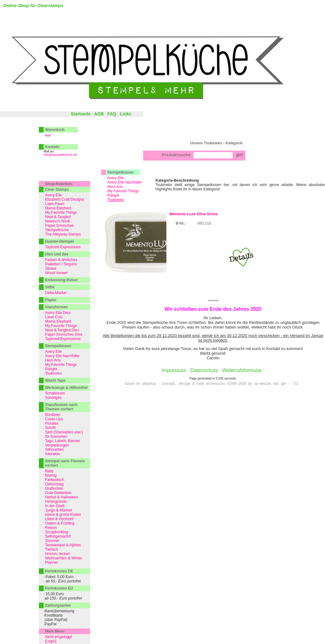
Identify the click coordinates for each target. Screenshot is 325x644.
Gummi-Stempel (59, 241)
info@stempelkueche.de (60, 155)
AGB (99, 114)
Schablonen (55, 393)
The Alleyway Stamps (63, 234)
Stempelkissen (120, 172)
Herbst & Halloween (62, 497)
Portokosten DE (59, 571)
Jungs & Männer (59, 510)
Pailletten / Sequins (61, 264)
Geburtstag (54, 484)
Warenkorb (55, 130)
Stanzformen (56, 307)
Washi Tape (55, 380)
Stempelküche (57, 230)
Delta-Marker (56, 293)
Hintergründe (56, 502)
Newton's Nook (58, 221)
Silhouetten (54, 450)
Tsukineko (53, 373)
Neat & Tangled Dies (62, 330)
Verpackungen (57, 445)
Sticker (51, 268)
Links (126, 114)
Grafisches (54, 488)
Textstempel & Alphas (63, 545)
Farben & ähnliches (61, 260)
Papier (51, 300)
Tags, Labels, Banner (63, 441)
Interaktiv (53, 454)
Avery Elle (116, 178)
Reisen (51, 528)
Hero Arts (115, 187)
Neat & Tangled (58, 217)
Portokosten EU (59, 588)
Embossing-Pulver (61, 280)
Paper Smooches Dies (64, 334)
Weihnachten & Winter (64, 558)
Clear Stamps (57, 189)
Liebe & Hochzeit (59, 519)
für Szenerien (56, 436)
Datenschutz (204, 370)
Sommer (52, 541)
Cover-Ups (54, 419)
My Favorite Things (123, 191)
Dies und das (57, 254)
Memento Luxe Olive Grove (194, 214)
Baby (49, 471)
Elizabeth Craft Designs (65, 199)
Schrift (50, 428)
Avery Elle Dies (58, 313)
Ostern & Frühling (60, 523)
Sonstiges (53, 398)
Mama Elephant (58, 208)
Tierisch (52, 549)
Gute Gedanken (58, 493)
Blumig (51, 475)
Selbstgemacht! (58, 536)
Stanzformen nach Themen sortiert (61, 407)
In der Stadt (55, 506)
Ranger (113, 195)
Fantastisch (55, 480)
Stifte (50, 287)
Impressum (174, 370)
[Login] (51, 641)
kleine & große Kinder (63, 515)
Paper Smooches (59, 226)
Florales (52, 423)
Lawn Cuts (54, 317)
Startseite (81, 114)
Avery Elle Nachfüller (125, 182)
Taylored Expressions (63, 247)
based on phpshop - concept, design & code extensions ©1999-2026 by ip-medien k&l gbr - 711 (211, 384)
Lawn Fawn (55, 204)
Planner (51, 562)
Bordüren (53, 415)
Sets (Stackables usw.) (64, 432)
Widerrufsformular (242, 370)
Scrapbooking (56, 532)
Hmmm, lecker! (58, 554)
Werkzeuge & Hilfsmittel (66, 388)
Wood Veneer (56, 273)
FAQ (112, 114)
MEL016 (204, 223)
